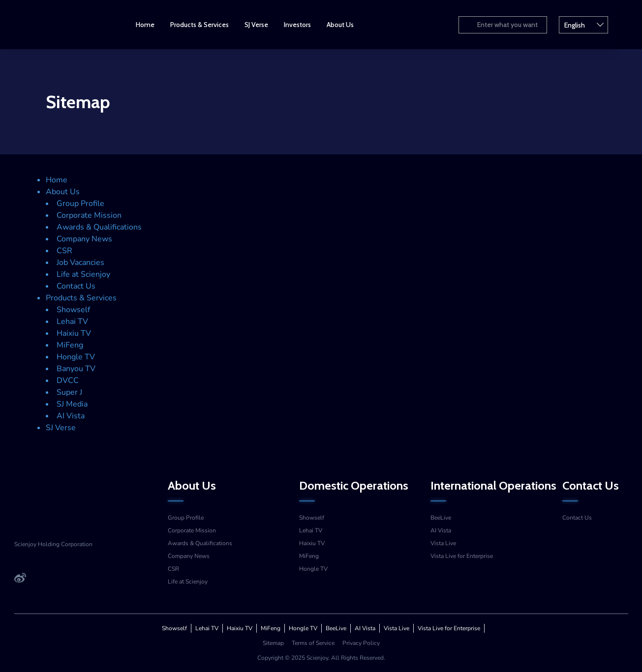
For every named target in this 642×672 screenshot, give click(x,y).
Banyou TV (76, 369)
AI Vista (71, 416)
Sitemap (273, 643)
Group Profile (80, 204)
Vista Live (443, 543)
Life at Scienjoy (83, 274)
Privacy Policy (361, 643)
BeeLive (441, 518)
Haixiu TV (74, 333)
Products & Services (208, 25)
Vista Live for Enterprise (462, 556)
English (604, 24)
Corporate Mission (89, 215)
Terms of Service (313, 643)
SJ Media (72, 404)
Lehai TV (72, 321)
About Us (349, 25)
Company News (84, 239)
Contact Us (76, 286)
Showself (73, 310)
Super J (69, 392)
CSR (64, 251)
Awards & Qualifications (99, 227)
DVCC (68, 380)
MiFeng (70, 345)
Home (154, 25)
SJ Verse (265, 25)
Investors (306, 25)
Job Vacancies (80, 263)
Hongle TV (76, 357)
